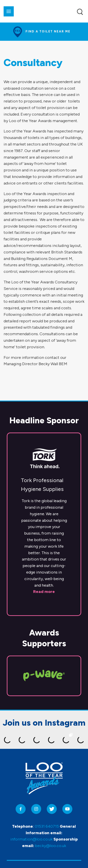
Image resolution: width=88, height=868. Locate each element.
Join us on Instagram (44, 723)
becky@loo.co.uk (51, 846)
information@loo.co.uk (31, 839)
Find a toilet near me (48, 31)
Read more (44, 592)
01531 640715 (47, 826)
